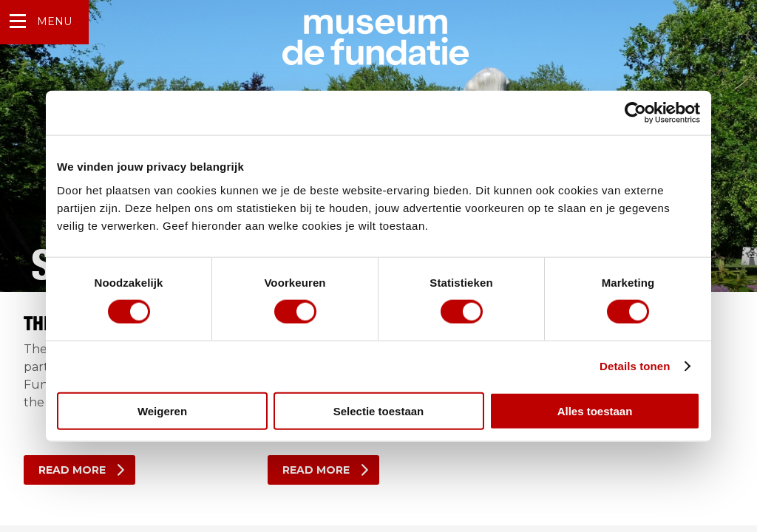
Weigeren (162, 410)
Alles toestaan (595, 410)
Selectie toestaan (379, 410)
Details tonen (635, 366)
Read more (72, 470)
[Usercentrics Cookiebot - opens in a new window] (635, 113)
